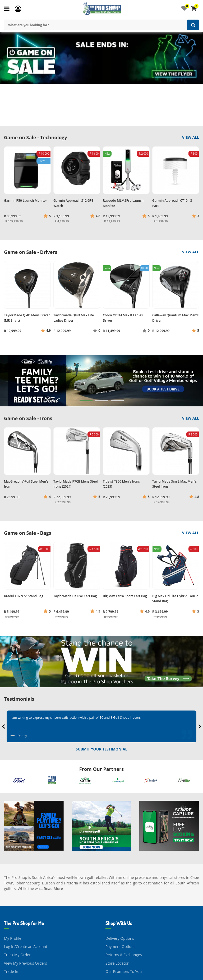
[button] (86, 401)
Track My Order (17, 911)
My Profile (13, 894)
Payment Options (120, 902)
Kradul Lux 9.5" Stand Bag (24, 596)
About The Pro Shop (21, 971)
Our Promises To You (124, 927)
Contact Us (115, 962)
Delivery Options (120, 894)
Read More (53, 844)
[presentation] (4, 726)
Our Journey (14, 962)
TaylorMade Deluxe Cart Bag (75, 596)
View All (191, 137)
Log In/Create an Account (26, 902)
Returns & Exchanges (124, 911)
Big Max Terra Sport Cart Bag (125, 596)
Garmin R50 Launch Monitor (26, 201)
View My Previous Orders (26, 919)
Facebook (114, 971)
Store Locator (117, 919)
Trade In (11, 927)
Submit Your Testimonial (102, 749)
